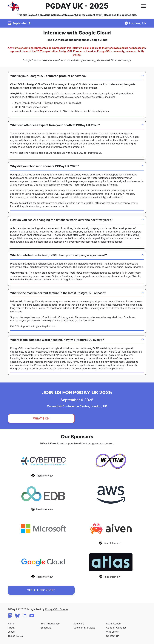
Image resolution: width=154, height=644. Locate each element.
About (11, 628)
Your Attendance (50, 624)
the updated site (127, 15)
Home (11, 624)
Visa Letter (112, 632)
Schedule (46, 628)
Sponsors (79, 624)
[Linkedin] (25, 616)
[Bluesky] (17, 616)
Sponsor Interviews (84, 628)
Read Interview (44, 476)
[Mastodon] (10, 616)
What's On (41, 418)
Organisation (113, 624)
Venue (11, 632)
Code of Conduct (116, 628)
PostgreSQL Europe (56, 609)
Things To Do (15, 636)
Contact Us (113, 636)
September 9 (21, 23)
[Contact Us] (32, 616)
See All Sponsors (41, 590)
